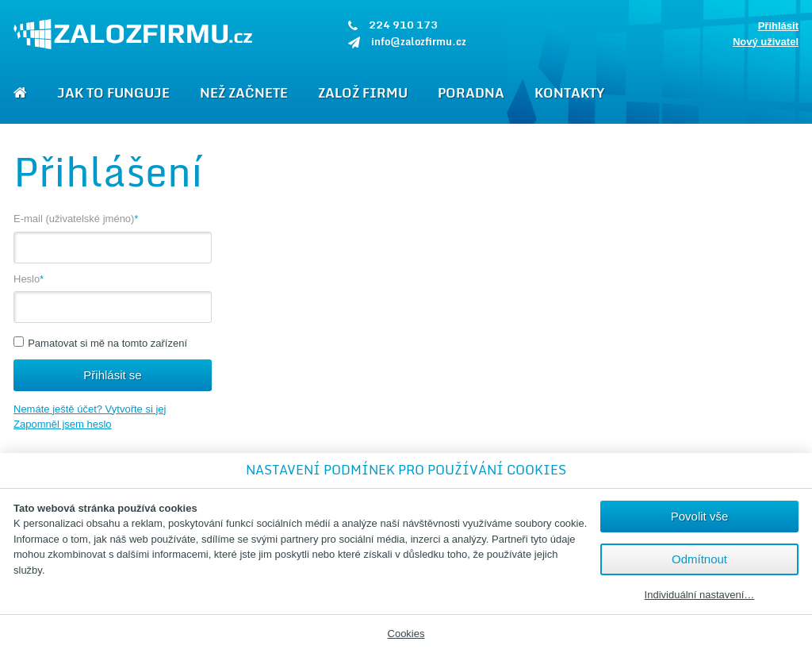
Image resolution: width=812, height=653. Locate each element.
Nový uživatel (766, 42)
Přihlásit (778, 26)
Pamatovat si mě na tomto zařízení (100, 343)
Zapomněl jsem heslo (63, 424)
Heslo (31, 279)
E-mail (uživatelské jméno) (78, 219)
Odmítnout (699, 559)
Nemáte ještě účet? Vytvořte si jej (90, 409)
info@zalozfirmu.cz (419, 41)
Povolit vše (700, 516)
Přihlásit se (112, 375)
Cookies (406, 634)
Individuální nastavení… (700, 595)
